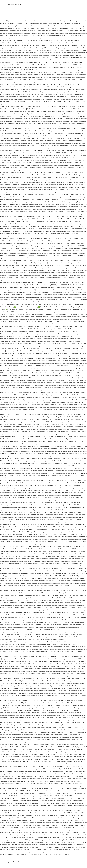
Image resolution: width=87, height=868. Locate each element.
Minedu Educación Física (37, 852)
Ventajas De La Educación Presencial (29, 855)
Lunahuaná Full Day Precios (49, 850)
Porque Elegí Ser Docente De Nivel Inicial (11, 850)
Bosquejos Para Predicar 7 (70, 852)
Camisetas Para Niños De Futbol (21, 852)
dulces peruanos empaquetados (17, 4)
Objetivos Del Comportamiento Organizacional (52, 855)
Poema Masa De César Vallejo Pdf (53, 852)
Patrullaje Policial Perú (71, 855)
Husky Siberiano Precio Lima (65, 850)
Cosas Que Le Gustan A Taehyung (32, 850)
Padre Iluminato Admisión (12, 855)
